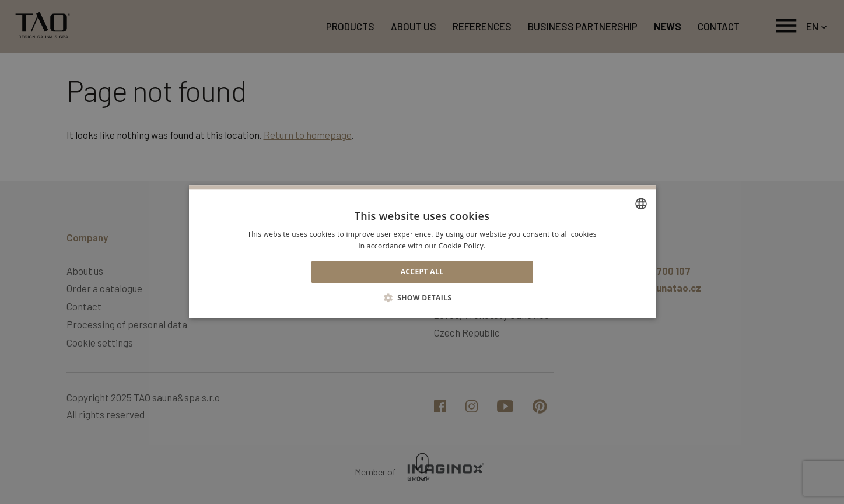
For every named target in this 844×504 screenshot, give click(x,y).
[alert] (422, 252)
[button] (422, 298)
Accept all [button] (422, 272)
